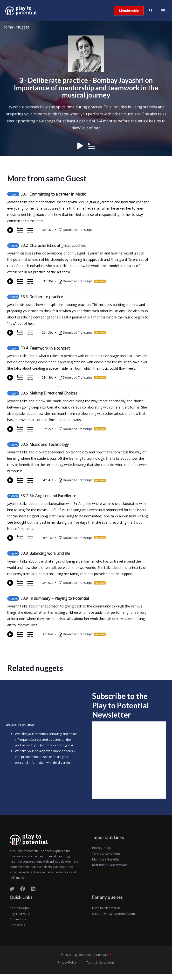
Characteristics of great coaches (58, 246)
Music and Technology (49, 444)
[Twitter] (12, 889)
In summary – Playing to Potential (59, 598)
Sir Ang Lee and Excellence (53, 496)
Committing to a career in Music (58, 194)
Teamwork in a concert (50, 348)
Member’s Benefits (106, 859)
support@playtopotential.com (114, 914)
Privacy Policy (102, 848)
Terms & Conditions (106, 853)
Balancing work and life (50, 553)
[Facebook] (23, 889)
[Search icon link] (151, 11)
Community (18, 919)
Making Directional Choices (53, 393)
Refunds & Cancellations (110, 865)
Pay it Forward (20, 914)
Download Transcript (77, 230)
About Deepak (20, 908)
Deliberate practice (46, 297)
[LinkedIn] (33, 889)
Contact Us (17, 925)
